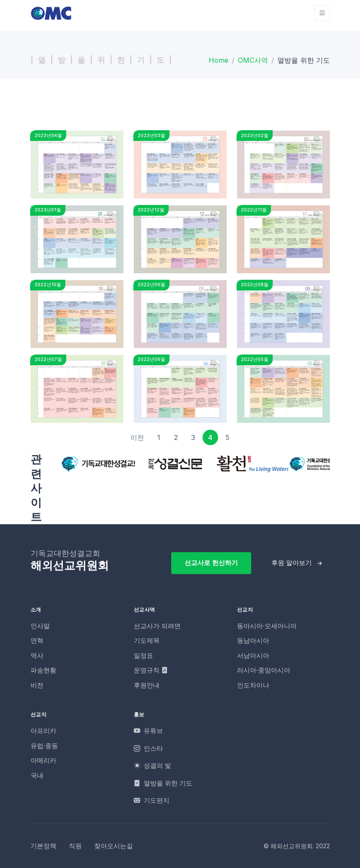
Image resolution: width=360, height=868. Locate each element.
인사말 (40, 626)
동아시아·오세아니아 (267, 626)
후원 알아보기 (292, 563)
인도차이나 (253, 685)
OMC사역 (253, 60)
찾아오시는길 (114, 846)
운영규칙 (151, 670)
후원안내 (147, 685)
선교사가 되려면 (157, 626)
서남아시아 (253, 656)
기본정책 (43, 846)
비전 (37, 685)
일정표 (143, 656)
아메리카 (43, 760)
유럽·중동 (44, 746)
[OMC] (51, 13)
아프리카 (43, 731)
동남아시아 (253, 640)
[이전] (137, 437)
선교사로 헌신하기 (211, 563)
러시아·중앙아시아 (264, 670)
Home (218, 60)
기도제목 (147, 640)
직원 (75, 846)
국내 (37, 775)
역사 (37, 656)
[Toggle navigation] (322, 13)
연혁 (37, 640)
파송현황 (43, 670)
